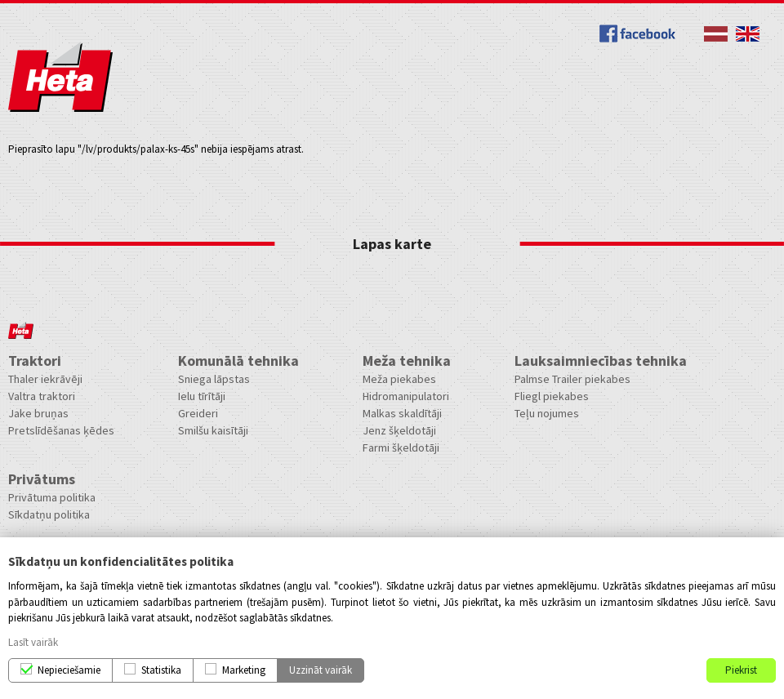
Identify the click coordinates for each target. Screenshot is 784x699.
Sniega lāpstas (214, 379)
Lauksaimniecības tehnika (601, 361)
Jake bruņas (38, 413)
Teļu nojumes (547, 413)
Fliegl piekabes (552, 396)
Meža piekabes (399, 379)
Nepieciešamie (69, 670)
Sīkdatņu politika (49, 514)
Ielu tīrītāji (202, 396)
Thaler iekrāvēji (45, 379)
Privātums (42, 479)
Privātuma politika (52, 497)
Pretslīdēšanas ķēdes (61, 430)
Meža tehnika (407, 361)
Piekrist (741, 670)
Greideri (198, 413)
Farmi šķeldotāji (401, 447)
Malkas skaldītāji (402, 413)
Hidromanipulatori (406, 396)
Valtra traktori (42, 396)
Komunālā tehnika (238, 361)
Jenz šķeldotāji (399, 430)
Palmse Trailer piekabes (572, 379)
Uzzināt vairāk (321, 670)
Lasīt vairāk (33, 642)
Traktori (35, 361)
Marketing (244, 670)
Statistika (161, 670)
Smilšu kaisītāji (213, 430)
